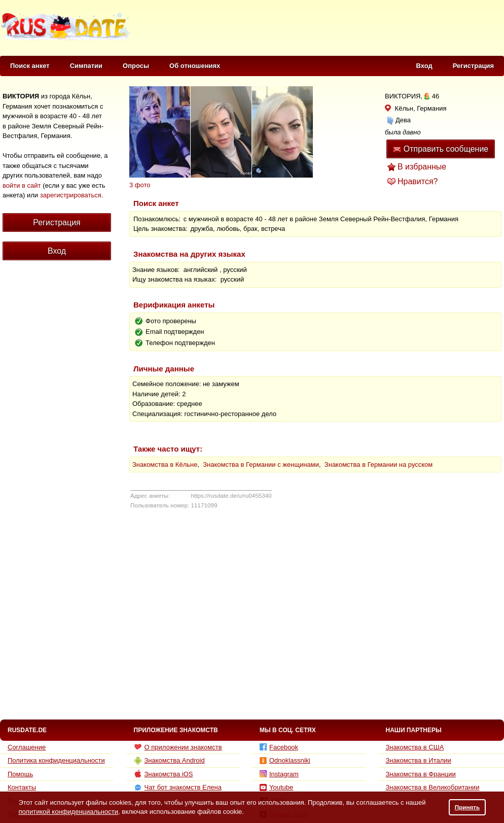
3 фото (140, 185)
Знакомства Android (169, 761)
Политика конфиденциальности (56, 760)
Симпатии (86, 66)
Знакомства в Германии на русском (379, 465)
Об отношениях (195, 66)
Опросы (136, 66)
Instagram (279, 774)
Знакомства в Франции (421, 774)
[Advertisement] (53, 451)
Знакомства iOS (164, 774)
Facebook (279, 747)
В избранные (422, 167)
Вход (424, 66)
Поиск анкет (30, 66)
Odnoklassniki (285, 760)
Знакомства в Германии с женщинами (261, 465)
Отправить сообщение (441, 149)
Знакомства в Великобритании (433, 787)
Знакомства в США (415, 747)
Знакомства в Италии (419, 760)
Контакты (22, 787)
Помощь (20, 774)
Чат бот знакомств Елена (178, 787)
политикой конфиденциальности (68, 812)
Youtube (276, 787)
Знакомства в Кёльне (165, 465)
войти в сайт (22, 185)
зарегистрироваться (71, 195)
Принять (467, 807)
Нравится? (418, 181)
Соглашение (27, 747)
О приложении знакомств (178, 747)
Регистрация (473, 66)
